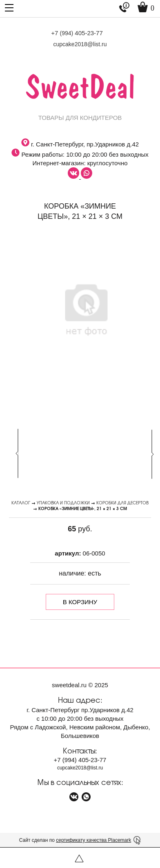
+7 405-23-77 (77, 33)
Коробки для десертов (122, 503)
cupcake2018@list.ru (80, 44)
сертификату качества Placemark (93, 840)
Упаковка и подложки (63, 503)
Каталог (21, 503)
